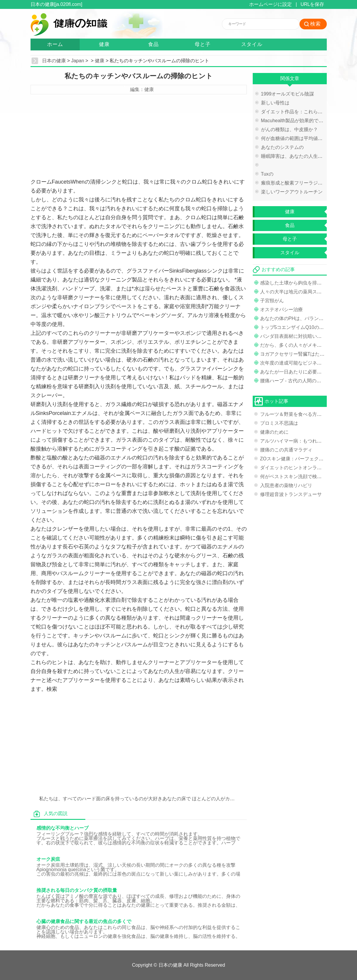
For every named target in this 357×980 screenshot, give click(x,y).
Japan (78, 61)
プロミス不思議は (279, 423)
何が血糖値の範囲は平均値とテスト (299, 138)
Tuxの (267, 174)
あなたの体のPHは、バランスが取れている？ (308, 318)
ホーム (55, 44)
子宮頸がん (272, 301)
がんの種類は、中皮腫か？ (289, 129)
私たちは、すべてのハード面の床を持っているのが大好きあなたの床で (115, 799)
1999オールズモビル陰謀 (288, 94)
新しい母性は (275, 103)
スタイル (252, 44)
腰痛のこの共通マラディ (286, 450)
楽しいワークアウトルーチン (292, 192)
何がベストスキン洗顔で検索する (296, 477)
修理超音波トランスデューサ (291, 494)
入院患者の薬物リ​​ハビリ (286, 485)
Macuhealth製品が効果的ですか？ (297, 121)
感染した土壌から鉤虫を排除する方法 (300, 283)
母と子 (203, 44)
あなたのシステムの (282, 147)
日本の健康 (54, 61)
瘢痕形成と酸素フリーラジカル (294, 183)
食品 (153, 44)
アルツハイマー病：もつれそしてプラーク (305, 441)
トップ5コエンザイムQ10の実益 (294, 327)
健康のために (274, 432)
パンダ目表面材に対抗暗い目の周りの (300, 336)
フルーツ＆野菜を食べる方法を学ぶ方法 (303, 414)
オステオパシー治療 (281, 310)
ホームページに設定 (270, 4)
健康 (104, 44)
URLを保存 (312, 4)
